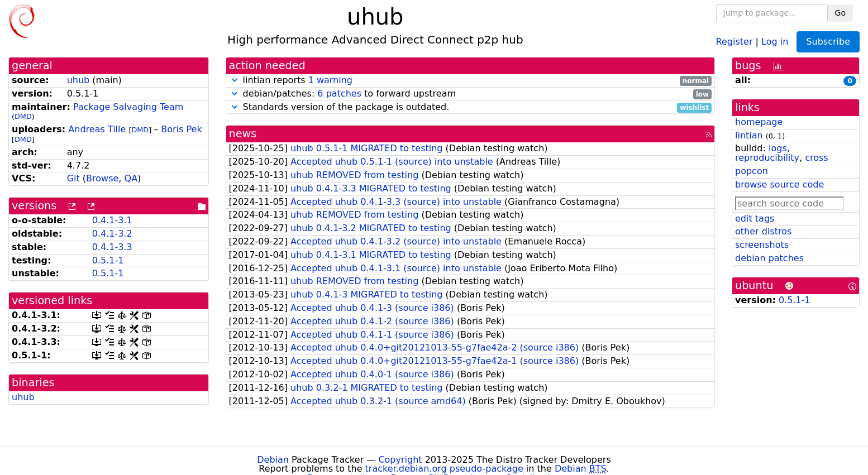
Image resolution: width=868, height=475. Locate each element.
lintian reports (471, 81)
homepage (759, 122)
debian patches (769, 258)
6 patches (339, 93)
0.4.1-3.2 (112, 234)
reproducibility (767, 158)
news (243, 134)
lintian (749, 135)
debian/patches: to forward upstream (471, 94)
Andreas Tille (97, 129)
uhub (78, 80)
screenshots (762, 245)
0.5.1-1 (108, 260)
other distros (763, 231)
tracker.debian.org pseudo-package (444, 469)
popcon (752, 171)
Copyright (400, 460)
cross (816, 158)
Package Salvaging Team (128, 107)
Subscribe (828, 42)
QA (131, 178)
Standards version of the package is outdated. (471, 107)
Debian (273, 460)
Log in (775, 41)
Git (73, 178)
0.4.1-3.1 (112, 220)
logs (778, 148)
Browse (102, 178)
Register (735, 41)
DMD (23, 116)
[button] (235, 80)
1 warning (330, 80)
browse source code (779, 184)
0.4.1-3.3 (112, 247)
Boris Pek (181, 129)
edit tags (755, 219)
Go (840, 13)
